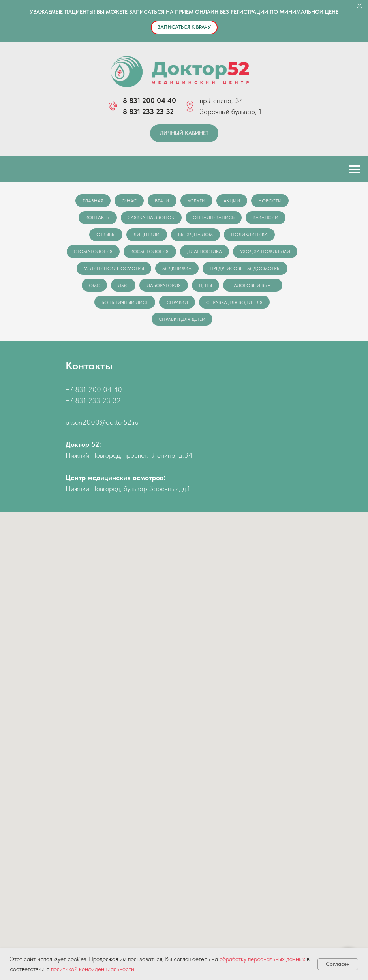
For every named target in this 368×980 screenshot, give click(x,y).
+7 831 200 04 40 (94, 393)
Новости (272, 201)
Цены (283, 288)
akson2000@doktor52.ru (102, 426)
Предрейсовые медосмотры (110, 288)
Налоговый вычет (129, 305)
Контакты (97, 218)
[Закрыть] (360, 6)
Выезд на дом (196, 236)
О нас (128, 201)
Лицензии (146, 236)
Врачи (162, 201)
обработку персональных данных (262, 959)
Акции (233, 201)
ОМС (170, 288)
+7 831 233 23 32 (93, 404)
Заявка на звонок (151, 218)
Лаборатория (240, 288)
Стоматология (127, 253)
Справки (247, 305)
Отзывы (105, 236)
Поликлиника (251, 236)
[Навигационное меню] (355, 169)
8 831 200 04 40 (149, 100)
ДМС (199, 288)
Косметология (184, 253)
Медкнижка (256, 270)
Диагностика (239, 253)
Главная (91, 201)
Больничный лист (194, 305)
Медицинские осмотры (192, 270)
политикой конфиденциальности (93, 969)
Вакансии (267, 218)
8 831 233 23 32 (148, 111)
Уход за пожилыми (118, 270)
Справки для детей (220, 322)
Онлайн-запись (214, 218)
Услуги (197, 201)
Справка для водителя (149, 322)
